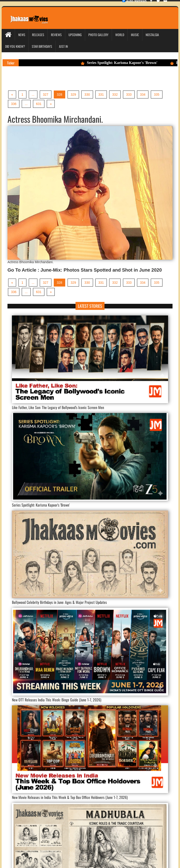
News (22, 35)
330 (87, 94)
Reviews (56, 35)
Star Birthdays (42, 46)
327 (45, 94)
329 (73, 94)
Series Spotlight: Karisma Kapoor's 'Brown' (122, 63)
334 (143, 94)
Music (135, 35)
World (120, 35)
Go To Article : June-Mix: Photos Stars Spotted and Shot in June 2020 (85, 270)
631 (39, 104)
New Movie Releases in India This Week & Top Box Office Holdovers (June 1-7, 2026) (70, 797)
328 (59, 94)
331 (101, 94)
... (33, 94)
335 (157, 94)
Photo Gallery (98, 35)
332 (115, 94)
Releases (38, 35)
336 (14, 104)
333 (129, 94)
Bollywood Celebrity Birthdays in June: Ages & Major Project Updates (59, 602)
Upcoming (75, 35)
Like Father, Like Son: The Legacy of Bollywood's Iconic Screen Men (58, 407)
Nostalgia (152, 35)
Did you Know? (15, 46)
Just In (63, 46)
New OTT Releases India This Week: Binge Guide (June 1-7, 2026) (57, 700)
